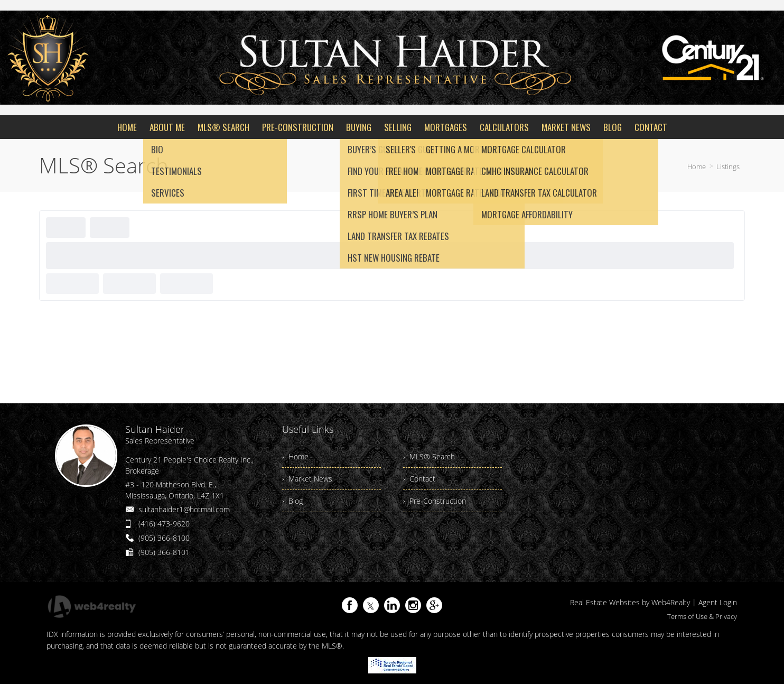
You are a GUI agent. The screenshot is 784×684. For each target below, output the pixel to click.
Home (697, 167)
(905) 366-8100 (164, 538)
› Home (295, 456)
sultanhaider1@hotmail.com (184, 509)
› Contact (419, 479)
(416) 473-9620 (164, 524)
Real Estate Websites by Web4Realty (630, 602)
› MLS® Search (429, 456)
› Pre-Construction (435, 501)
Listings (728, 167)
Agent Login (718, 602)
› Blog (292, 501)
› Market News (307, 479)
